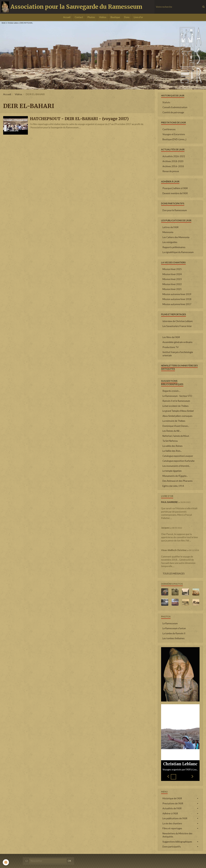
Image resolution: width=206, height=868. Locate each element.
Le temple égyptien (172, 471)
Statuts (166, 102)
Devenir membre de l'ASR (175, 193)
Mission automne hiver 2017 (177, 304)
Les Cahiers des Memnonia (176, 237)
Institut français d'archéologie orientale (178, 354)
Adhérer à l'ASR (170, 814)
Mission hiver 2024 (172, 274)
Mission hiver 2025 (172, 269)
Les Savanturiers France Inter (177, 326)
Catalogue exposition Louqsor (178, 456)
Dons (127, 17)
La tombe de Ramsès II (174, 633)
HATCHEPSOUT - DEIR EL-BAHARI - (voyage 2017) (79, 119)
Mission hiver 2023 (172, 279)
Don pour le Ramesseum (175, 210)
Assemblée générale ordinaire (177, 342)
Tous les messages (174, 574)
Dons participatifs (172, 847)
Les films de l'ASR (171, 337)
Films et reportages (172, 828)
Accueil (67, 17)
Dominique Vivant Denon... (176, 426)
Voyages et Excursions (174, 134)
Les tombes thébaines (174, 638)
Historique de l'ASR (172, 798)
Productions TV (170, 347)
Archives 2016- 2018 (173, 166)
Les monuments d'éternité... (176, 466)
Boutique (115, 17)
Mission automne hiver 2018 (177, 299)
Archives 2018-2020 (173, 161)
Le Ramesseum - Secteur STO (177, 396)
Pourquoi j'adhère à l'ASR (175, 188)
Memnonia (168, 232)
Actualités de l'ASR (172, 808)
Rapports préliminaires (174, 247)
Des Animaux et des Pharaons (178, 481)
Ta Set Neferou (170, 441)
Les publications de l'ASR (175, 818)
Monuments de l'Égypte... (175, 476)
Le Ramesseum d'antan (174, 628)
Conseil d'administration (175, 107)
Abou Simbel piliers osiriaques (177, 416)
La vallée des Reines (172, 446)
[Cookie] (6, 862)
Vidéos (103, 17)
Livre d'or (138, 17)
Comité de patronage (173, 112)
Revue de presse (171, 171)
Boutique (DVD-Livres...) (174, 139)
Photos (91, 17)
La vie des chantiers (172, 823)
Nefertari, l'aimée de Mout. (176, 436)
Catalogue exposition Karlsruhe (178, 461)
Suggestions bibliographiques (177, 842)
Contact (79, 17)
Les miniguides (170, 242)
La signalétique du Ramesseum (178, 252)
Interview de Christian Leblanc (178, 321)
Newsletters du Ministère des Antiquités (177, 835)
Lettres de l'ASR (170, 227)
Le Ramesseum (170, 623)
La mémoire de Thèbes (174, 421)
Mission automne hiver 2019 (177, 294)
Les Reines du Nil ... (172, 431)
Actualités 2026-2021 (174, 156)
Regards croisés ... (171, 391)
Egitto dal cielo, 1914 (173, 486)
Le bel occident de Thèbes (176, 406)
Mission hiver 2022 (172, 284)
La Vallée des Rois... (172, 451)
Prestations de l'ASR (173, 804)
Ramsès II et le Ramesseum (176, 401)
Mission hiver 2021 (172, 289)
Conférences (169, 129)
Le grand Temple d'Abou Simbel (178, 411)
